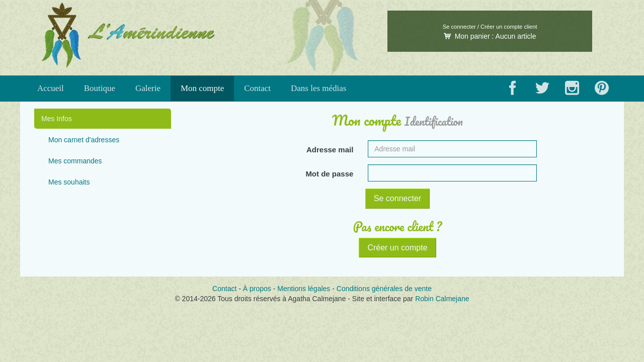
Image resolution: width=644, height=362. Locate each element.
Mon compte (202, 88)
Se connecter (397, 198)
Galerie (148, 88)
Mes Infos (57, 119)
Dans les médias (318, 88)
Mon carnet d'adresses (84, 140)
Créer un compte (397, 248)
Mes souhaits (69, 182)
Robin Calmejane (442, 299)
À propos (257, 289)
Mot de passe (329, 174)
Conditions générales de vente (384, 289)
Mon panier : (490, 36)
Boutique (100, 88)
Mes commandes (75, 161)
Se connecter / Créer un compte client (490, 27)
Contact (257, 88)
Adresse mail (330, 150)
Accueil (51, 88)
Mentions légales (304, 289)
